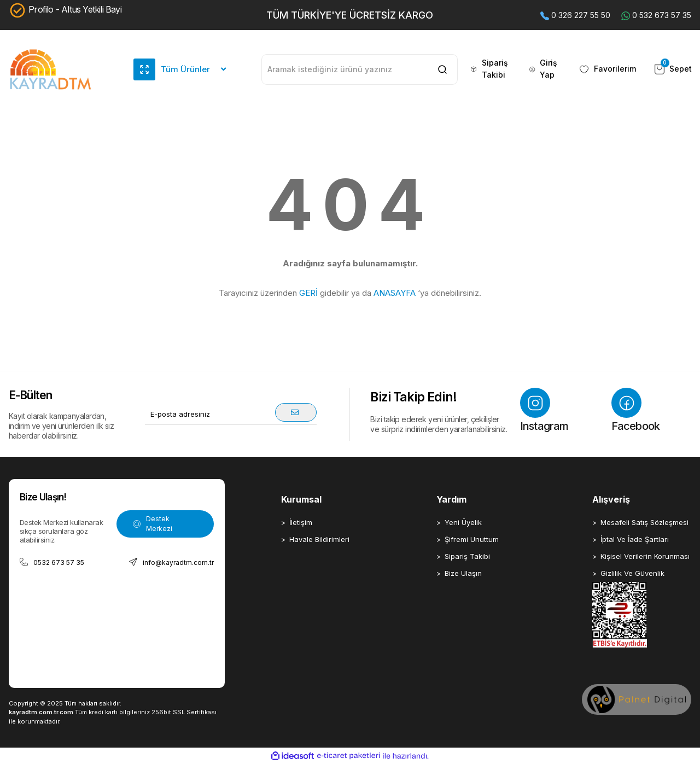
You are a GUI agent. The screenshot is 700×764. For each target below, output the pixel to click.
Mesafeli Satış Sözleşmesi (644, 522)
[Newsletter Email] (231, 414)
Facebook (636, 410)
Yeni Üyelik (463, 522)
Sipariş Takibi (467, 556)
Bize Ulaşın (463, 573)
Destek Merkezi (153, 524)
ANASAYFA (395, 293)
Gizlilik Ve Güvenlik (632, 573)
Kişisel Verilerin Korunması (645, 556)
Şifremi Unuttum (472, 539)
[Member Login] (545, 69)
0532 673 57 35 (52, 562)
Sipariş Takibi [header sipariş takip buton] (488, 69)
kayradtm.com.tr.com (41, 712)
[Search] (360, 69)
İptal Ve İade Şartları (635, 539)
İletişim (301, 522)
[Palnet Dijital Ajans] (637, 699)
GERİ (308, 293)
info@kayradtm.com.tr (171, 562)
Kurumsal (301, 499)
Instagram (544, 410)
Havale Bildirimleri (319, 539)
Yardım (451, 499)
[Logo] (51, 69)
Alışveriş (611, 499)
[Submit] (296, 412)
